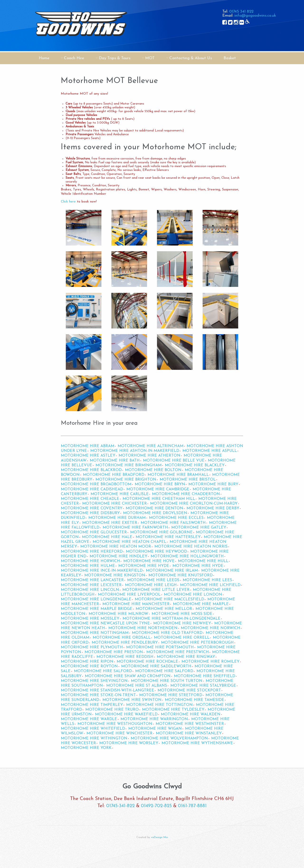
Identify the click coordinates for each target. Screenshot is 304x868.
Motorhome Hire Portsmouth (160, 647)
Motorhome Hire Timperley (92, 705)
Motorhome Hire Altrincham (150, 446)
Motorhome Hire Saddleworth (156, 666)
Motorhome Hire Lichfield (210, 585)
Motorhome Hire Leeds (153, 580)
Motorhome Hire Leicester (91, 585)
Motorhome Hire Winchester (119, 733)
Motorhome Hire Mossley (90, 619)
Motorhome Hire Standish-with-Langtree (107, 690)
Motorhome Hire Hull (203, 561)
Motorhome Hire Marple (201, 604)
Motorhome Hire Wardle (89, 719)
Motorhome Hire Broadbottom (96, 484)
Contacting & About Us (191, 58)
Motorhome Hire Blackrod (91, 470)
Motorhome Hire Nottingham (95, 633)
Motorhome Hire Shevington (94, 681)
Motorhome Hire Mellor (164, 609)
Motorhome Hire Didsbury (90, 513)
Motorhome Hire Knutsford (180, 575)
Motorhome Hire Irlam (172, 571)
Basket (230, 58)
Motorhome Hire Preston (114, 652)
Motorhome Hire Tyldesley (173, 710)
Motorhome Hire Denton (154, 508)
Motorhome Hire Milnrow (118, 614)
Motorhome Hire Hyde (144, 566)
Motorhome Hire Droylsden (155, 513)
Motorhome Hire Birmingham (128, 465)
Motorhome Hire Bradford (114, 475)
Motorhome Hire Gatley (199, 528)
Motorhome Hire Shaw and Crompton (128, 676)
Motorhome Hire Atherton (149, 456)
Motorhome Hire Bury (213, 484)
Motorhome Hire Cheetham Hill (159, 499)
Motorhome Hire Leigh (151, 585)
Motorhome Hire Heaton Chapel (129, 542)
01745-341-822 (120, 806)
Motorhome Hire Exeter (110, 523)
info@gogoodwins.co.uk (255, 16)
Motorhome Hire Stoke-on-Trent (98, 695)
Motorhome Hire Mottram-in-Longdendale (171, 619)
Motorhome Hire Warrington (154, 719)
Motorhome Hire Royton (89, 666)
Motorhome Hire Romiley (210, 662)
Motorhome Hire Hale (107, 537)
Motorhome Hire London (193, 595)
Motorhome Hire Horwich (90, 561)
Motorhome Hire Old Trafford (167, 633)
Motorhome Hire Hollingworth (187, 556)
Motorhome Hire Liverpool (129, 595)
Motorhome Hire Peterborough (197, 643)
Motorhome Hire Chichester (114, 504)
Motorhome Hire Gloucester (94, 532)
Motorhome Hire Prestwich (178, 652)
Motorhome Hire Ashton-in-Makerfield (135, 451)
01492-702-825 (156, 806)
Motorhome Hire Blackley (195, 465)
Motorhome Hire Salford (103, 671)
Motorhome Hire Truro (112, 710)
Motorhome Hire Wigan (155, 729)
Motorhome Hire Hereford (92, 552)
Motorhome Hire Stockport (189, 690)
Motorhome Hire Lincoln (90, 590)
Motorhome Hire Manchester (136, 604)
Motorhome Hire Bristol (188, 480)
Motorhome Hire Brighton (126, 480)
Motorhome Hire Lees (207, 580)
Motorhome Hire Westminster (190, 724)
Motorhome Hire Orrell (182, 638)
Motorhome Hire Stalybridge (203, 686)
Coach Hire (74, 58)
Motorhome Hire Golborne (161, 532)
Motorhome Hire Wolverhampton (169, 738)
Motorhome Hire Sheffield (204, 676)
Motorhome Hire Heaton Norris (191, 547)
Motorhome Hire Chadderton (186, 494)
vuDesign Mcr (159, 837)
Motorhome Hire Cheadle (90, 499)
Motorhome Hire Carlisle (120, 494)
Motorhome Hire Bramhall (178, 475)
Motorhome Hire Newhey (182, 623)
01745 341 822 (241, 12)
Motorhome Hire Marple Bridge (97, 609)
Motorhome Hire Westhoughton (115, 724)
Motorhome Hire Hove (149, 561)
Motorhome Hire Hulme (88, 566)
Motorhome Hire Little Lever (156, 590)
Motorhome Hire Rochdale (147, 662)
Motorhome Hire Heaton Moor (116, 547)
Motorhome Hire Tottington (159, 705)
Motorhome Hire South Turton (167, 681)
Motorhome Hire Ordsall (122, 638)
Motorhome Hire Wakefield (126, 714)
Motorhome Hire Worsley (129, 743)
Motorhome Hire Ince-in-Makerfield (102, 571)
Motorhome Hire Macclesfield (169, 599)
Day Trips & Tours (115, 58)
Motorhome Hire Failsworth (173, 523)
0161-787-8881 (192, 806)
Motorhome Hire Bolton (153, 470)
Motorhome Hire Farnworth (135, 528)
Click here (68, 202)
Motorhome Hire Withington (94, 738)
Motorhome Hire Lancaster (92, 580)
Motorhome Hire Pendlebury (125, 643)
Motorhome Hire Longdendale (96, 599)
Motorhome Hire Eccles (176, 518)
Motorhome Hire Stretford (171, 695)
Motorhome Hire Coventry (92, 508)
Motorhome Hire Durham (117, 518)
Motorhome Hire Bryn (160, 484)
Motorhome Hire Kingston (115, 575)
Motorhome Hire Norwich (210, 628)
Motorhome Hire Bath (115, 461)
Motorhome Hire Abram (88, 446)
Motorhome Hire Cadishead (92, 489)
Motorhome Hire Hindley (118, 556)
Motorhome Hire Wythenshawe (197, 743)
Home (44, 58)
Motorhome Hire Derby (213, 508)
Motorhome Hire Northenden (143, 628)
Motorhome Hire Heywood (156, 552)
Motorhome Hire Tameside (195, 700)
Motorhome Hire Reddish (125, 657)
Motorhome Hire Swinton (132, 700)
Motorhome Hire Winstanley (189, 733)
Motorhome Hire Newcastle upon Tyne (105, 623)
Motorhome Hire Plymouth (92, 647)
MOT (150, 58)
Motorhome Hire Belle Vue (174, 461)
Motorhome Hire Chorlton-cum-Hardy (194, 504)
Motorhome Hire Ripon (87, 662)
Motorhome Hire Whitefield (93, 729)
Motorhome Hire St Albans (137, 686)
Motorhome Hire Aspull (210, 451)
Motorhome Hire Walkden (191, 714)
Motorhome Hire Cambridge (158, 489)
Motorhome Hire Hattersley (168, 537)
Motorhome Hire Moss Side (182, 614)
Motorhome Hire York (86, 748)
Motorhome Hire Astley (88, 456)
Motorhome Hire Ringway (186, 657)
